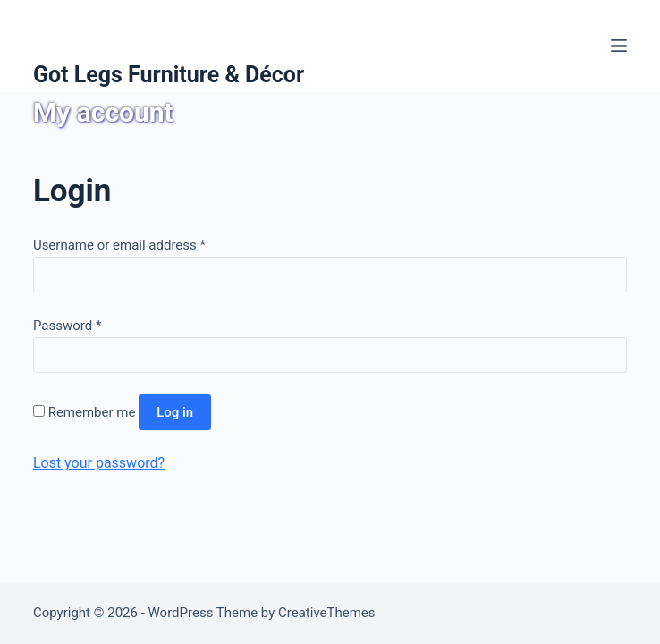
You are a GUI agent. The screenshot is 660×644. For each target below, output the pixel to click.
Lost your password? (99, 463)
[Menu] (619, 46)
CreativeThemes (327, 613)
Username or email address (119, 245)
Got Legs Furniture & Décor (169, 75)
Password (67, 326)
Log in (175, 412)
